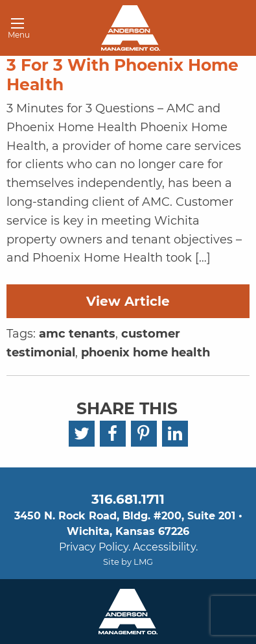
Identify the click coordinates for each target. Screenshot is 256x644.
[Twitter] (82, 434)
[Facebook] (113, 434)
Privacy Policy (94, 547)
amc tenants (77, 334)
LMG (143, 562)
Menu (14, 31)
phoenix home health (145, 353)
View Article (128, 301)
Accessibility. (165, 547)
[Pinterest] (144, 434)
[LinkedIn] (175, 434)
